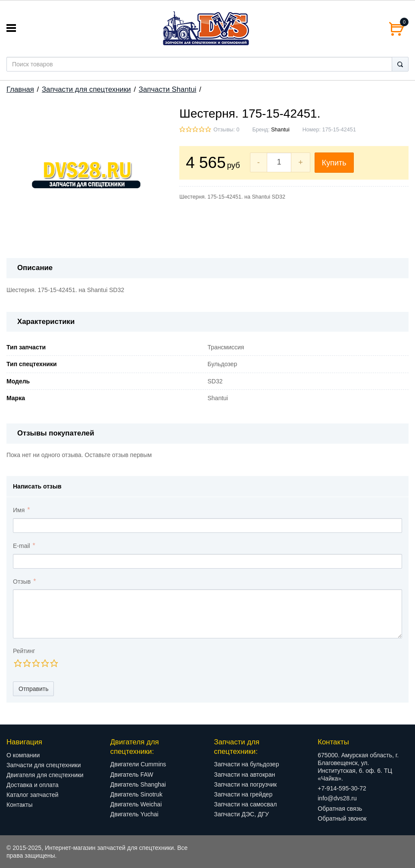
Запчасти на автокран (245, 775)
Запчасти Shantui (168, 89)
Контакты (19, 805)
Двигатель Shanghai (138, 784)
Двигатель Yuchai (134, 814)
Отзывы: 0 (226, 130)
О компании (23, 755)
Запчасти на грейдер (243, 794)
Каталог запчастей (33, 795)
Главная (20, 89)
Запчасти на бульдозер (247, 764)
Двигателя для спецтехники (45, 775)
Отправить (33, 689)
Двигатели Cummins (138, 764)
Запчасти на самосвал (246, 804)
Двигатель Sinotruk (136, 794)
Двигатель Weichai (136, 804)
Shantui (280, 130)
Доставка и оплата (33, 785)
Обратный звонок (342, 818)
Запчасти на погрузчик (246, 784)
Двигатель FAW (132, 775)
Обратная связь (340, 809)
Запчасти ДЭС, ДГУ (242, 814)
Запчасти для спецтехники (86, 89)
